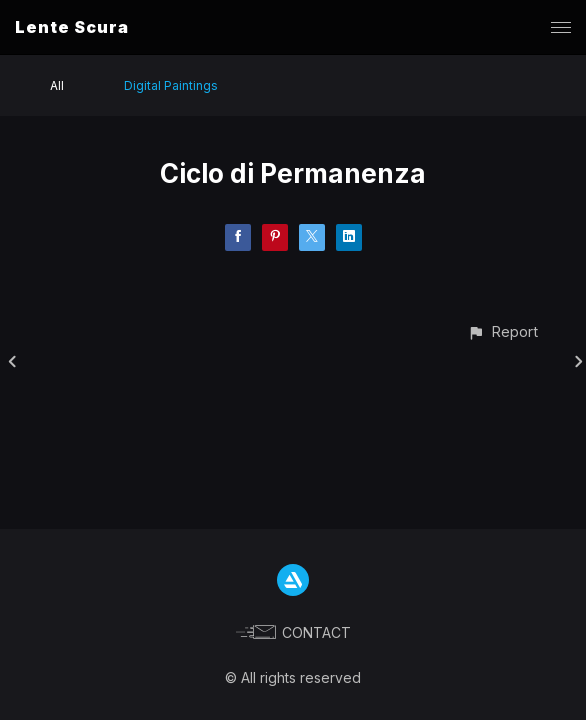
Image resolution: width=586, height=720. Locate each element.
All (57, 85)
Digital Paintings (171, 85)
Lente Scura (72, 27)
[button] (502, 331)
